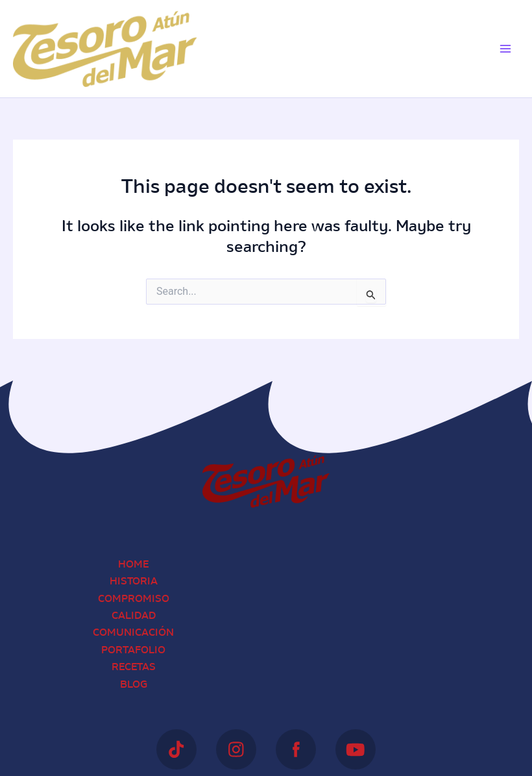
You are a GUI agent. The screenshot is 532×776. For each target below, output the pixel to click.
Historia (134, 582)
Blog (134, 685)
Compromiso (134, 599)
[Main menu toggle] (505, 49)
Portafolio (133, 651)
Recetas (134, 668)
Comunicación (133, 633)
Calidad (134, 616)
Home (133, 565)
